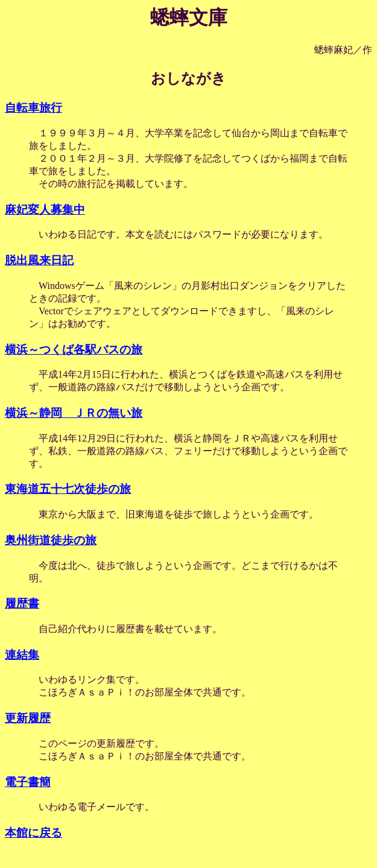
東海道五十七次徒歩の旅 (68, 489)
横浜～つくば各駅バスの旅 (74, 350)
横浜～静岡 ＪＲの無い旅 (74, 413)
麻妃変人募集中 (45, 210)
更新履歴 (28, 718)
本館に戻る (33, 833)
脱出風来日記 (39, 260)
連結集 (22, 655)
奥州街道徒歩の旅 (51, 540)
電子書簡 (28, 782)
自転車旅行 (33, 108)
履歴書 (22, 603)
